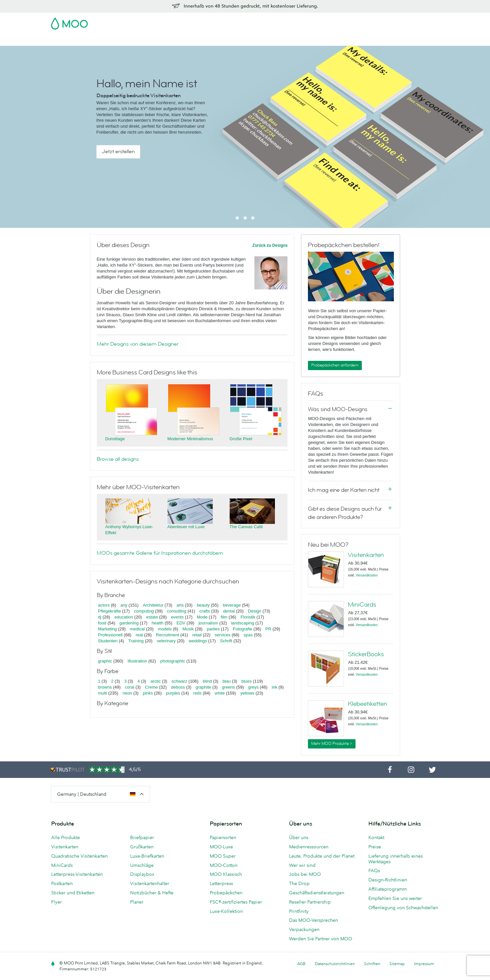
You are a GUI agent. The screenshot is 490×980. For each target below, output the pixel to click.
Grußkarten (142, 847)
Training (136, 641)
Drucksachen (202, 40)
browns (105, 687)
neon (127, 693)
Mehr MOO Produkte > (332, 744)
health (157, 623)
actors (104, 605)
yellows (247, 693)
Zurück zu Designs (270, 245)
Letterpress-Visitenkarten (77, 874)
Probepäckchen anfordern (335, 365)
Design (254, 611)
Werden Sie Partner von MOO (321, 939)
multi (103, 693)
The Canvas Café (246, 527)
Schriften (372, 964)
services (223, 635)
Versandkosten (367, 575)
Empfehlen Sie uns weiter (395, 898)
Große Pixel (241, 439)
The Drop (299, 883)
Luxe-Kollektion (226, 911)
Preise (375, 847)
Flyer (173, 40)
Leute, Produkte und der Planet (322, 856)
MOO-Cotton (224, 865)
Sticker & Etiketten (140, 40)
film (224, 617)
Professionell (110, 635)
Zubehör (234, 40)
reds (197, 693)
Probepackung (305, 21)
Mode (202, 617)
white (220, 693)
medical (137, 629)
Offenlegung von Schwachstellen (403, 908)
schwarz (179, 681)
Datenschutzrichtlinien (335, 964)
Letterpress (221, 883)
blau (227, 681)
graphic (105, 661)
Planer (137, 902)
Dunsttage (115, 439)
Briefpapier (142, 837)
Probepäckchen (226, 893)
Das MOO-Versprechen (314, 920)
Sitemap (397, 964)
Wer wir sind (302, 865)
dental (229, 611)
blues (247, 681)
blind (207, 681)
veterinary (166, 641)
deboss (178, 687)
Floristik (248, 617)
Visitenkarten (65, 40)
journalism (208, 623)
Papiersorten (223, 837)
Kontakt (376, 837)
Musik (189, 629)
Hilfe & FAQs (351, 40)
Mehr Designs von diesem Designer (138, 344)
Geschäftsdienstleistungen (281, 40)
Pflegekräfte (110, 611)
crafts (205, 611)
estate (152, 617)
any (124, 605)
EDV (181, 623)
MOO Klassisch (226, 874)
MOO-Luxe (221, 847)
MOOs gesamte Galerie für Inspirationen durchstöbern (160, 553)
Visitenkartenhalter (150, 883)
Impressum (424, 964)
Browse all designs (118, 459)
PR (268, 629)
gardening (129, 623)
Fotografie (243, 629)
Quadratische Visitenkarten (79, 856)
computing (144, 611)
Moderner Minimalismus (190, 439)
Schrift (226, 641)
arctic (155, 681)
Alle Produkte (66, 837)
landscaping (243, 623)
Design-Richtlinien (388, 880)
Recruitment (168, 635)
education (124, 617)
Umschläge (142, 865)
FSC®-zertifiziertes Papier (236, 902)
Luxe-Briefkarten (147, 856)
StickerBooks (366, 654)
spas (248, 635)
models (165, 629)
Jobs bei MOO (305, 874)
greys (253, 687)
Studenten (108, 641)
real (139, 635)
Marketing (108, 629)
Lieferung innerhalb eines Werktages (396, 859)
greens (229, 687)
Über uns (299, 837)
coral (130, 687)
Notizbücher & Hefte (152, 893)
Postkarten (100, 40)
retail (197, 635)
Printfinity (299, 911)
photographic (173, 661)
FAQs (374, 871)
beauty (203, 605)
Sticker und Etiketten (73, 893)
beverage (232, 605)
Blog (324, 40)
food (102, 623)
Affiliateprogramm (388, 889)
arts (180, 605)
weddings (198, 641)
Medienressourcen (309, 847)
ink (275, 687)
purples (173, 693)
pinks (148, 693)
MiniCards (362, 605)
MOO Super (223, 856)
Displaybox (142, 874)
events (177, 617)
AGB (302, 964)
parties (213, 629)
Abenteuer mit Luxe (186, 527)
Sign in (359, 21)
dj (100, 617)
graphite (203, 687)
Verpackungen (304, 929)
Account (336, 21)
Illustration (137, 661)
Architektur (153, 605)
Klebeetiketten (368, 704)
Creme (151, 687)
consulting (177, 611)
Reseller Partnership (310, 902)
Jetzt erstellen (118, 151)
